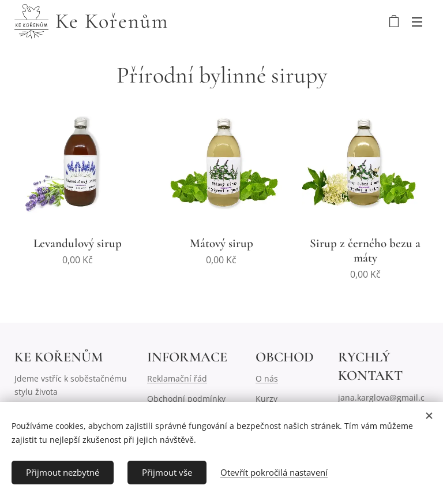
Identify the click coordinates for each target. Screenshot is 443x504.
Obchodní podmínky (186, 399)
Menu (417, 22)
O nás (267, 378)
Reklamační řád (177, 378)
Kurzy (266, 399)
